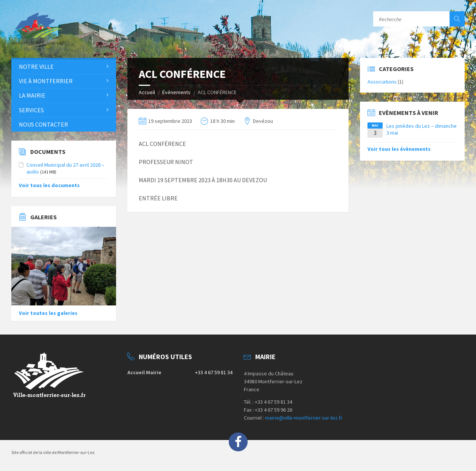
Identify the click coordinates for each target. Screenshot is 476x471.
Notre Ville (36, 67)
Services (31, 110)
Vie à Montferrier (46, 81)
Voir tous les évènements (399, 149)
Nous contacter (43, 124)
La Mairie (32, 95)
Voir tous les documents (49, 185)
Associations (382, 82)
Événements (176, 92)
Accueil (147, 92)
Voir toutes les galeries (48, 313)
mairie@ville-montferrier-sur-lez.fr (304, 418)
